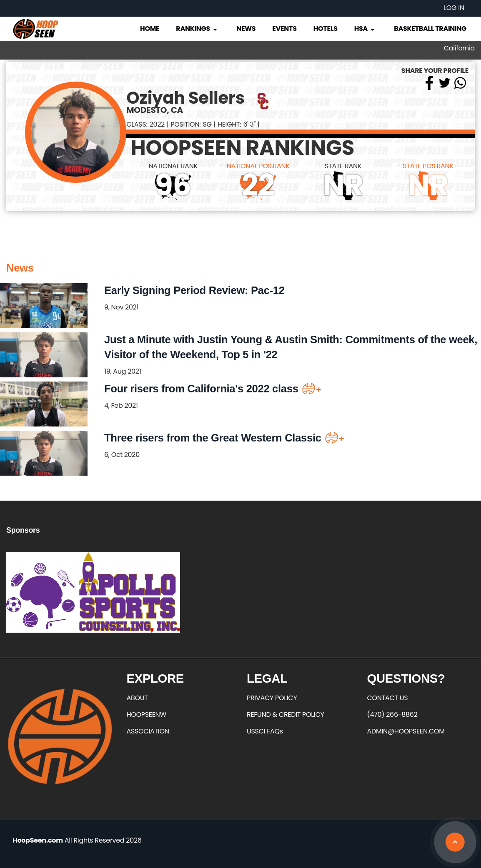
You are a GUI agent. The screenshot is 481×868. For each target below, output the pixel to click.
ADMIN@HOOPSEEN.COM (406, 731)
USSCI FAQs (265, 731)
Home (150, 29)
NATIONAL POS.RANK (258, 166)
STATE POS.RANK (428, 166)
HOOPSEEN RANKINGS (242, 148)
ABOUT (137, 698)
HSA (365, 29)
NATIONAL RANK (173, 166)
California (459, 48)
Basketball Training (430, 29)
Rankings (197, 29)
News (246, 29)
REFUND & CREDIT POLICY (286, 715)
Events (284, 29)
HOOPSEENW (147, 715)
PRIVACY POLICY (272, 698)
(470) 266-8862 (392, 715)
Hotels (326, 29)
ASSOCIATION (148, 731)
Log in (454, 8)
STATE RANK (343, 166)
